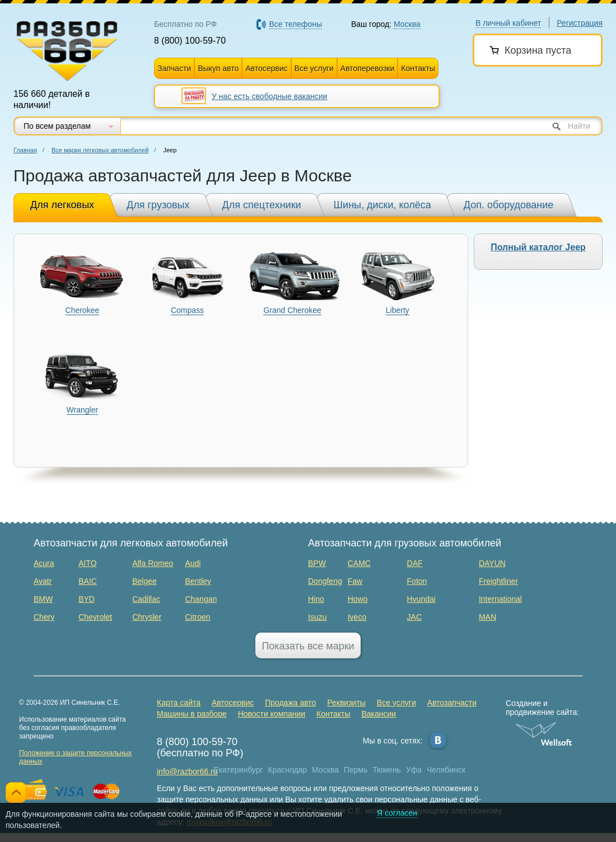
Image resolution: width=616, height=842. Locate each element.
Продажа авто (290, 703)
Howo (358, 599)
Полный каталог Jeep (538, 247)
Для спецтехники (262, 205)
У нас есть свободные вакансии (269, 96)
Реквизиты (346, 703)
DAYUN (492, 563)
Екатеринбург (239, 770)
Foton (417, 581)
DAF (415, 563)
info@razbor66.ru (187, 771)
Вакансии (379, 714)
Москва (325, 770)
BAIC (88, 581)
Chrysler (147, 617)
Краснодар (287, 770)
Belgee (144, 581)
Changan (201, 599)
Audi (193, 563)
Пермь (356, 770)
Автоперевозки (368, 68)
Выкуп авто (218, 68)
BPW (317, 563)
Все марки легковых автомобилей (100, 150)
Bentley (198, 581)
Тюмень (387, 770)
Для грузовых (158, 205)
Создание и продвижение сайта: (544, 708)
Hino (316, 599)
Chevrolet (95, 617)
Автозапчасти (452, 703)
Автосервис (266, 68)
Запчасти (174, 68)
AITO (87, 563)
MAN (487, 617)
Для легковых (62, 205)
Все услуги (314, 68)
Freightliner (498, 581)
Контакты (418, 68)
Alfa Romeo (153, 563)
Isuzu (317, 617)
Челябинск (446, 770)
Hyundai (421, 599)
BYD (87, 599)
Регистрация (580, 23)
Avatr (43, 581)
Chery (44, 617)
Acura (44, 563)
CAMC (359, 563)
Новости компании (272, 714)
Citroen (197, 617)
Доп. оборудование (509, 205)
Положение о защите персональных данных (75, 757)
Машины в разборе (192, 714)
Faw (355, 581)
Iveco (357, 617)
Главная (25, 150)
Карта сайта (179, 703)
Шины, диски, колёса (382, 205)
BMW (43, 599)
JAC (414, 617)
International (500, 599)
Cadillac (146, 599)
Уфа (414, 770)
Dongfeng (325, 581)
